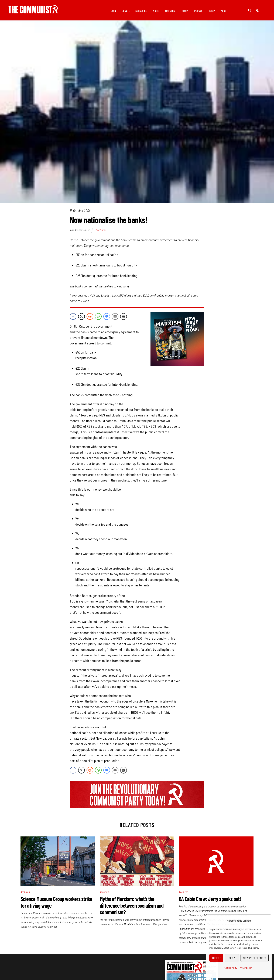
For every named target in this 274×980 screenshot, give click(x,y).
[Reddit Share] (90, 318)
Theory (184, 11)
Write (156, 11)
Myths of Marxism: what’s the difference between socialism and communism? (132, 907)
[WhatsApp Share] (98, 318)
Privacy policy (245, 968)
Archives (101, 232)
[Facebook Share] (73, 318)
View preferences (255, 958)
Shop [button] (212, 11)
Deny (232, 958)
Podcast (199, 11)
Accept (216, 958)
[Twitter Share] (81, 318)
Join (114, 11)
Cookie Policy (231, 968)
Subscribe (141, 11)
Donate (126, 11)
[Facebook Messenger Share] (107, 318)
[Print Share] (124, 318)
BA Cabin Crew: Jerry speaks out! (210, 901)
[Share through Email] (115, 318)
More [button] (223, 11)
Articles (170, 11)
